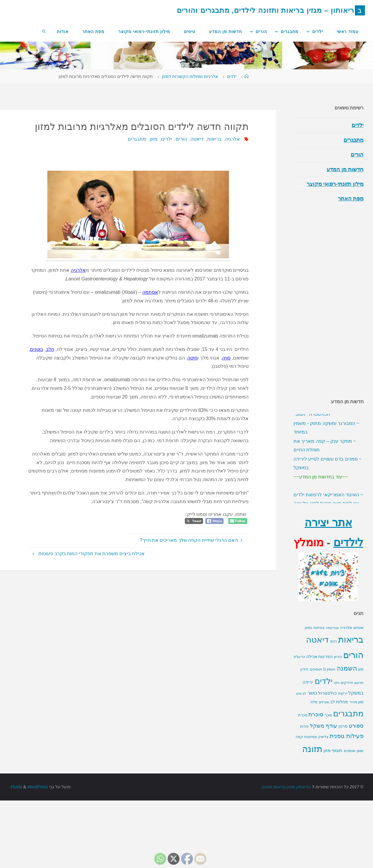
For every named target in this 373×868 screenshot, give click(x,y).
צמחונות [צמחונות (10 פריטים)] (310, 757)
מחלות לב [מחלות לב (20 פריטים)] (339, 722)
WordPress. (29, 807)
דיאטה (196, 139)
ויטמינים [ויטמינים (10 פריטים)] (316, 689)
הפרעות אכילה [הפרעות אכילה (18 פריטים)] (319, 676)
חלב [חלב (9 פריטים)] (337, 703)
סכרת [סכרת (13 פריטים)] (303, 735)
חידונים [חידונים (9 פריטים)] (359, 703)
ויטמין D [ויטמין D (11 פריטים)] (329, 689)
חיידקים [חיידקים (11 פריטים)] (347, 703)
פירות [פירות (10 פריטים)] (304, 746)
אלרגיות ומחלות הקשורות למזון (190, 76)
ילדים (232, 76)
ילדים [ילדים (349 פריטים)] (324, 701)
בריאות (213, 139)
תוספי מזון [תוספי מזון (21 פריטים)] (333, 770)
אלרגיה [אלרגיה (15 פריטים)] (346, 648)
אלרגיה (232, 139)
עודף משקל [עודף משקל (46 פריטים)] (323, 746)
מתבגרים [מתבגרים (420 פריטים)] (348, 733)
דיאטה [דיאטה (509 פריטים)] (317, 660)
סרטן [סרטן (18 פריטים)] (343, 746)
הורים (180, 139)
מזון (153, 139)
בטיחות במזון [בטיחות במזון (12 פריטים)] (315, 648)
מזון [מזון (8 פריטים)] (299, 713)
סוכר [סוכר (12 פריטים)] (328, 735)
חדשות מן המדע (345, 169)
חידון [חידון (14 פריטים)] (304, 689)
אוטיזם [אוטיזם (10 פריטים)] (358, 648)
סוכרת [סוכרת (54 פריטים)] (316, 734)
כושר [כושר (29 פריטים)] (312, 713)
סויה (226, 358)
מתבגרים (136, 139)
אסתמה (150, 292)
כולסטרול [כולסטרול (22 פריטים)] (327, 713)
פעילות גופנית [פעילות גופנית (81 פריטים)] (347, 756)
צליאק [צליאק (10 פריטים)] (323, 757)
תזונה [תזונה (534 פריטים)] (312, 769)
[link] (44, 31)
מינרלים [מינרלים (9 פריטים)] (324, 722)
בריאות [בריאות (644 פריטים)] (351, 659)
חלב (50, 349)
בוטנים (37, 349)
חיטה (192, 358)
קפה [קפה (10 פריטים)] (299, 757)
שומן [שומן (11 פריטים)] (360, 771)
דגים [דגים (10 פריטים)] (334, 661)
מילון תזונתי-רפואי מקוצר (335, 184)
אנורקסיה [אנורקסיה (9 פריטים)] (332, 648)
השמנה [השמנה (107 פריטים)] (347, 688)
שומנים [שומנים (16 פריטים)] (350, 771)
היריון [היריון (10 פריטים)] (338, 677)
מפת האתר (351, 199)
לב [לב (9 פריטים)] (304, 713)
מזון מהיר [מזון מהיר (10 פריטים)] (356, 722)
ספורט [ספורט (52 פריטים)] (356, 746)
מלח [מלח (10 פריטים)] (314, 722)
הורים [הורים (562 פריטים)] (353, 675)
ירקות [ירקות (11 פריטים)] (343, 713)
